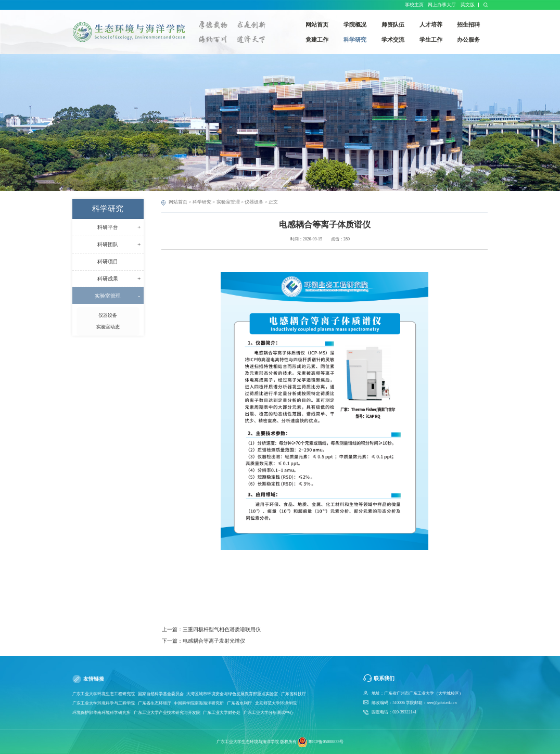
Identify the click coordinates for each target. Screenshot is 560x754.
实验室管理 (228, 202)
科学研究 (202, 202)
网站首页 (178, 202)
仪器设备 (254, 202)
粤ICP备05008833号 (326, 742)
